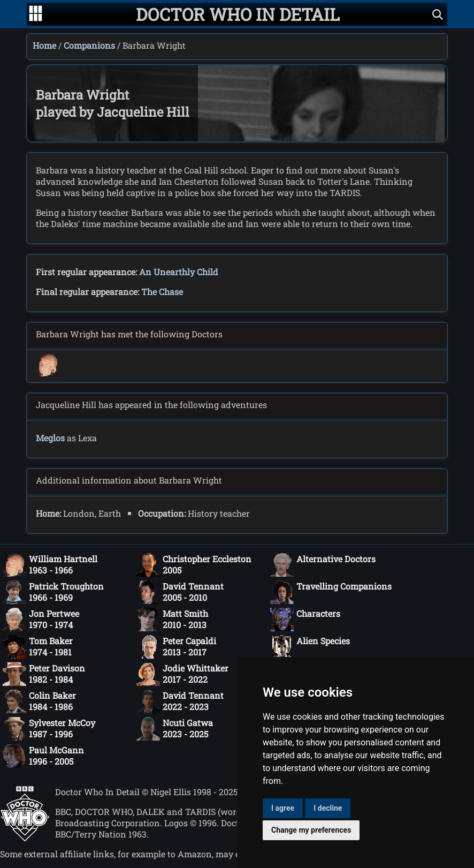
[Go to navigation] (36, 14)
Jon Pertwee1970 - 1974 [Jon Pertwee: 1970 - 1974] (41, 620)
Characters (305, 620)
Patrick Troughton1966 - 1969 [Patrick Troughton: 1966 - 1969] (53, 592)
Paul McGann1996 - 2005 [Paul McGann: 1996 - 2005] (43, 756)
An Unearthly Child (179, 272)
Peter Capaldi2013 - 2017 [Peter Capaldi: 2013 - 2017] (176, 647)
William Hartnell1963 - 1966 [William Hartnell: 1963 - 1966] (50, 565)
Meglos (50, 438)
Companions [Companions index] (89, 45)
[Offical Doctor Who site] (25, 838)
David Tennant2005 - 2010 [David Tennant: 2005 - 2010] (180, 592)
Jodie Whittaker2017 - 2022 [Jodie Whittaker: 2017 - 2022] (182, 674)
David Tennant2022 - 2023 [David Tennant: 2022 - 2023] (180, 701)
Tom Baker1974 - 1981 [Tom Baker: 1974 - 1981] (38, 647)
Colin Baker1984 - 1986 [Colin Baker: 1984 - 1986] (39, 701)
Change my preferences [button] (311, 830)
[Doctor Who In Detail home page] (238, 14)
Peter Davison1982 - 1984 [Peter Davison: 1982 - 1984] (44, 674)
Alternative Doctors (323, 565)
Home (44, 45)
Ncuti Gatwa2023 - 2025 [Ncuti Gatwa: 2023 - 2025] (175, 729)
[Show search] (438, 14)
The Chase (162, 292)
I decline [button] (328, 808)
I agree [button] (283, 808)
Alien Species (310, 647)
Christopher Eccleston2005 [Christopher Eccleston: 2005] (194, 565)
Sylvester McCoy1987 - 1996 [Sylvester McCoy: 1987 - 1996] (49, 729)
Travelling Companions (331, 592)
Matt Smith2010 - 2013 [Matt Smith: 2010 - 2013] (172, 620)
